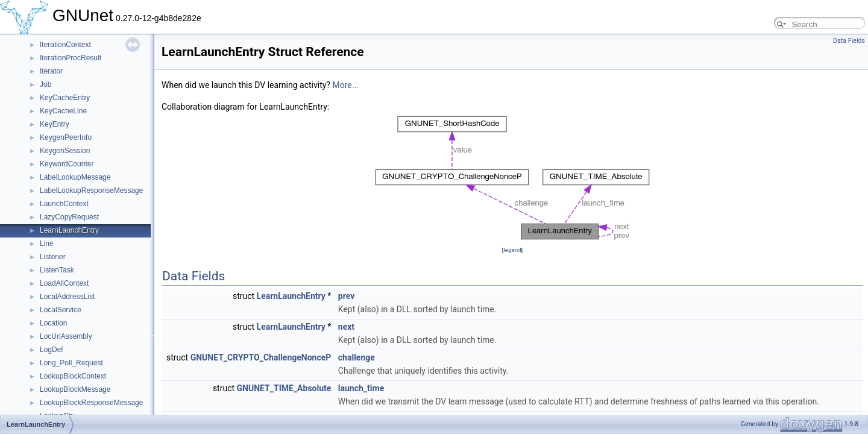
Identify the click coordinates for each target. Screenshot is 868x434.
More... (345, 85)
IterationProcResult (71, 58)
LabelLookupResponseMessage (91, 190)
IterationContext (65, 45)
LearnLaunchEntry (69, 230)
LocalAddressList (67, 297)
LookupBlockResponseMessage (91, 403)
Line (47, 244)
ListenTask (57, 270)
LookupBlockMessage (75, 389)
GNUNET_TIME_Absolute (284, 388)
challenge (357, 357)
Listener (53, 257)
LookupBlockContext (73, 376)
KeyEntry (55, 124)
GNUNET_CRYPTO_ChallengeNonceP (261, 357)
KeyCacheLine (63, 111)
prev (346, 296)
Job (46, 84)
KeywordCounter (67, 164)
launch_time (361, 388)
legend (512, 250)
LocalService (61, 310)
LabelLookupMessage (75, 177)
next (346, 327)
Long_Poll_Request (71, 363)
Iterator (51, 71)
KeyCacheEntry (65, 98)
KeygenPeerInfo (66, 137)
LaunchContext (64, 204)
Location (53, 323)
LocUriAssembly (66, 336)
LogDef (52, 350)
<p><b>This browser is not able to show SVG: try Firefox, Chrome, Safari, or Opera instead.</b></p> (512, 178)
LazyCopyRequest (69, 217)
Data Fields (849, 41)
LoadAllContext (64, 283)
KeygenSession (65, 151)
